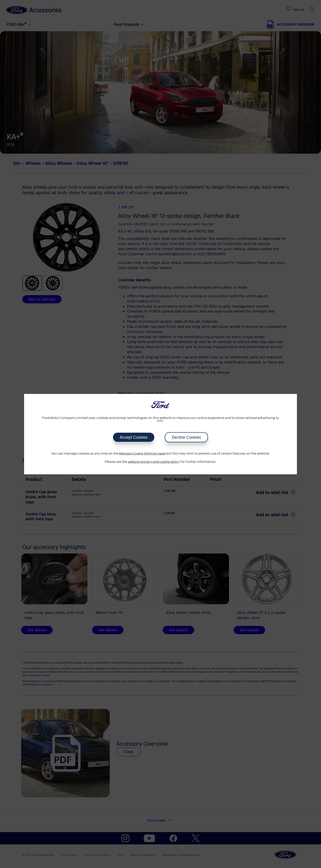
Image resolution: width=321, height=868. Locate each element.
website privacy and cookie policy (154, 462)
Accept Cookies (134, 437)
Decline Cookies (186, 437)
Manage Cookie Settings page (142, 453)
